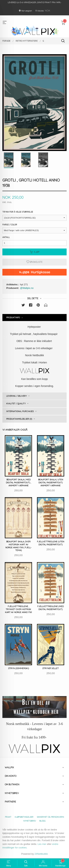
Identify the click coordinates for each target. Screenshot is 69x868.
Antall (6, 237)
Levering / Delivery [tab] (16, 396)
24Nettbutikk (41, 854)
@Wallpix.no (27, 288)
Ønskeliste (34, 262)
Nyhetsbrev (30, 821)
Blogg (43, 821)
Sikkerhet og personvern (50, 817)
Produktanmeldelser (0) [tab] (19, 419)
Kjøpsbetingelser (24, 817)
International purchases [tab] (20, 411)
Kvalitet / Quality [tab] (16, 404)
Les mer (42, 844)
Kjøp (35, 252)
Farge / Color (10, 225)
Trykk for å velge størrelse (18, 212)
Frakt (8, 817)
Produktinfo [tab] (13, 318)
